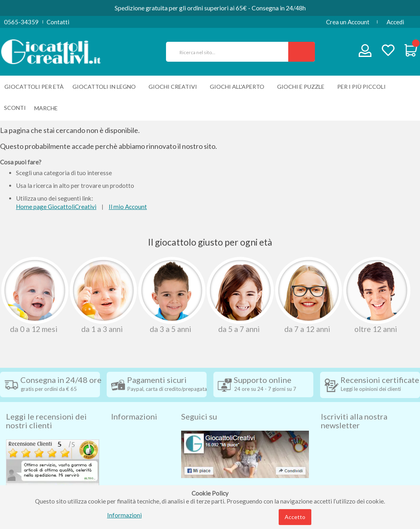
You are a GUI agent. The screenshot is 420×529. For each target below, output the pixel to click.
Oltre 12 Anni (376, 295)
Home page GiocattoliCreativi (56, 207)
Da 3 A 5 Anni (171, 295)
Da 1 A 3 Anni (103, 295)
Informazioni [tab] (134, 402)
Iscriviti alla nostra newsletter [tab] (354, 407)
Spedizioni (125, 421)
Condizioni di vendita (139, 433)
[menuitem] (48, 108)
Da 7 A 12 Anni (308, 295)
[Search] (302, 52)
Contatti (58, 22)
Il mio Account (128, 207)
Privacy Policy (130, 468)
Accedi (395, 22)
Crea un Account (348, 22)
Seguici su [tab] (199, 402)
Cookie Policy (130, 480)
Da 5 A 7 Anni (239, 295)
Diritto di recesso (134, 445)
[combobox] (231, 52)
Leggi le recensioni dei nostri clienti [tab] (46, 407)
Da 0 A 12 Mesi (34, 295)
